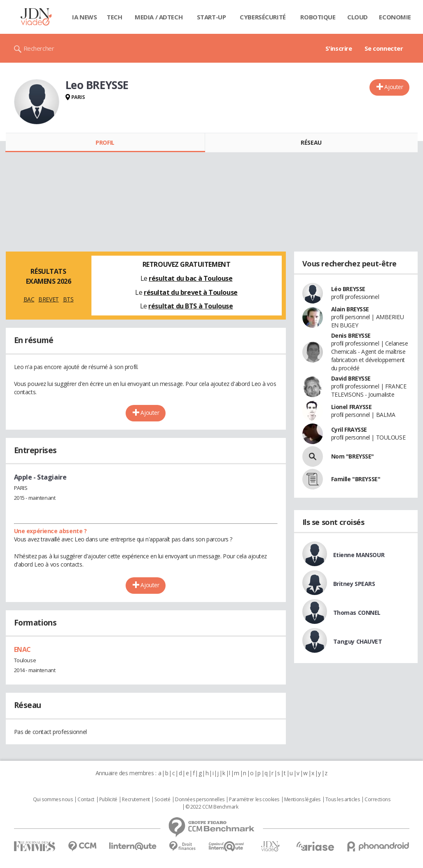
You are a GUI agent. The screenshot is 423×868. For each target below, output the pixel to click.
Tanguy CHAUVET (358, 641)
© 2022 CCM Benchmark (212, 807)
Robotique (318, 17)
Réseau (311, 142)
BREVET (48, 299)
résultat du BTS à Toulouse (190, 306)
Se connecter (384, 48)
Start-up (211, 17)
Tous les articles (343, 800)
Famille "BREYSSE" (356, 479)
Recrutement (136, 800)
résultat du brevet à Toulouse (191, 292)
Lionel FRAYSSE (352, 407)
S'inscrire (339, 48)
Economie (395, 17)
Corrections (377, 800)
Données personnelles (200, 800)
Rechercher (39, 48)
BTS (68, 299)
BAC (29, 299)
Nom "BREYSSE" (353, 456)
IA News (84, 17)
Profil (105, 142)
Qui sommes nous (53, 800)
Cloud (358, 17)
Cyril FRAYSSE (349, 429)
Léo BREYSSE (348, 289)
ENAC (22, 649)
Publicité (108, 800)
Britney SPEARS (354, 584)
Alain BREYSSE (350, 309)
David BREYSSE (351, 378)
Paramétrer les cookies (254, 800)
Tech (114, 17)
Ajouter (394, 87)
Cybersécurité (263, 17)
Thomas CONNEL (357, 613)
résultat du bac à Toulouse (190, 278)
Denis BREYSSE (351, 335)
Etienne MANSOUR (359, 555)
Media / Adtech (159, 17)
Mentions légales (302, 800)
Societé (162, 800)
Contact (86, 800)
